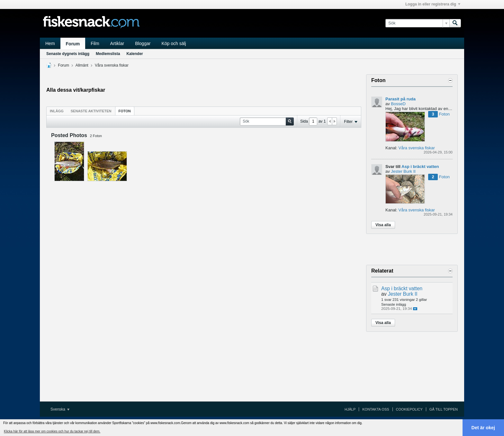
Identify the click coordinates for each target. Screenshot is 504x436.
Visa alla (383, 225)
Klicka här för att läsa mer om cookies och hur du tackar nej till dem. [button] (52, 431)
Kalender (135, 54)
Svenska (60, 409)
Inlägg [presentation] (57, 111)
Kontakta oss (376, 409)
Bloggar (143, 43)
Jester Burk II (403, 171)
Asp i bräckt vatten (420, 167)
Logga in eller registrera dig (433, 4)
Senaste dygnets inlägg (68, 54)
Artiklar (117, 43)
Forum (73, 44)
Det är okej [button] (483, 428)
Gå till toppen (444, 409)
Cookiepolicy (409, 409)
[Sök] (417, 23)
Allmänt (82, 65)
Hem (50, 43)
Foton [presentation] (125, 111)
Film (95, 43)
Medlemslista (108, 54)
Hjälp (350, 409)
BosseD (398, 104)
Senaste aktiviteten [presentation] (91, 111)
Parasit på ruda (401, 99)
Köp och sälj (174, 43)
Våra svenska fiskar (112, 65)
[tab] (57, 111)
